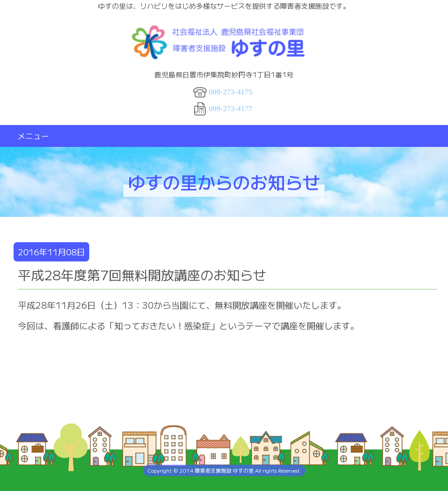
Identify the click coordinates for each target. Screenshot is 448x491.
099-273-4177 (231, 108)
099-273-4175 (231, 92)
